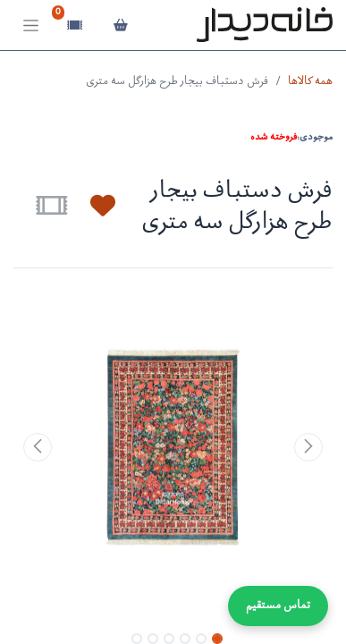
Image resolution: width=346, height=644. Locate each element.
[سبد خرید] (120, 25)
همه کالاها (310, 82)
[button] (92, 206)
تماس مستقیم (278, 606)
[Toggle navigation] (31, 25)
